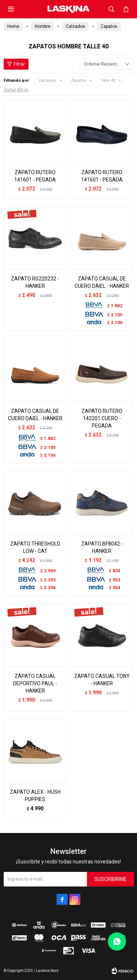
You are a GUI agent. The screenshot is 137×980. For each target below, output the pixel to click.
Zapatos (79, 80)
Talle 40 (108, 80)
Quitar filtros (16, 90)
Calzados (47, 80)
